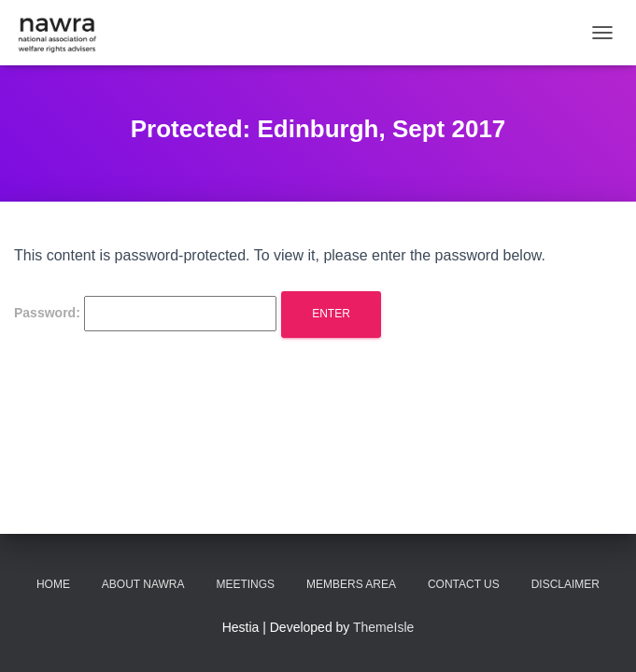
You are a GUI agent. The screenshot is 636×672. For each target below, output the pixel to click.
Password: (145, 314)
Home (53, 584)
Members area (351, 584)
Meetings (245, 584)
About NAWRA (143, 584)
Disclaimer (565, 584)
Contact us (464, 584)
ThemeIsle (383, 627)
